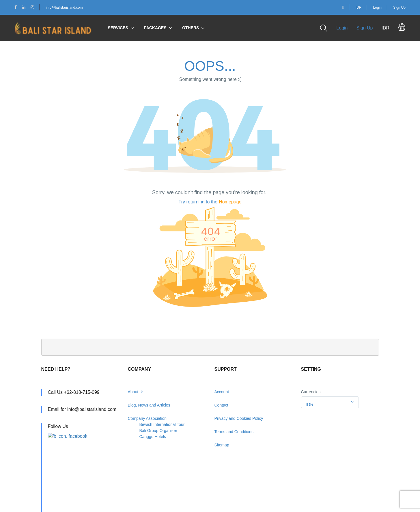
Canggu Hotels (153, 437)
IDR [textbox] (310, 405)
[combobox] (330, 402)
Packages (155, 28)
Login (377, 8)
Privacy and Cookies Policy (239, 418)
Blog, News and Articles (149, 405)
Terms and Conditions (234, 432)
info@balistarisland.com (64, 8)
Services (118, 28)
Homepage (230, 202)
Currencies (311, 392)
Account (222, 392)
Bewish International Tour (162, 424)
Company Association (147, 418)
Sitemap (222, 445)
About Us (136, 392)
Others (191, 28)
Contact (221, 405)
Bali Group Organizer (158, 431)
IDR (359, 8)
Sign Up (399, 8)
